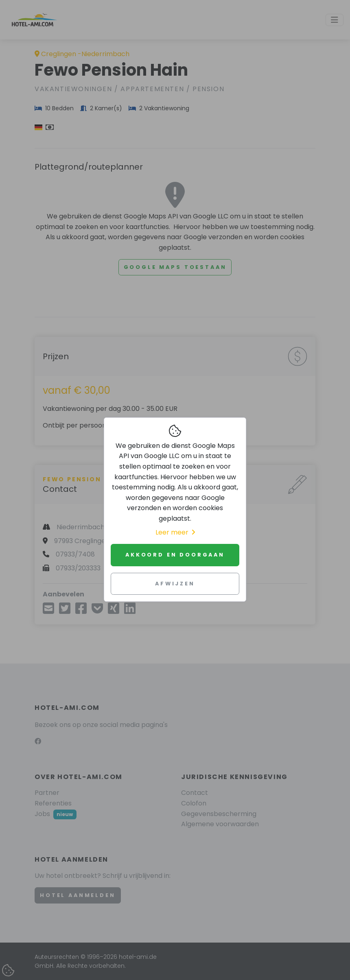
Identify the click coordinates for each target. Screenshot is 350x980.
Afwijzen (175, 584)
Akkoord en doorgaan (175, 555)
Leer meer (175, 532)
